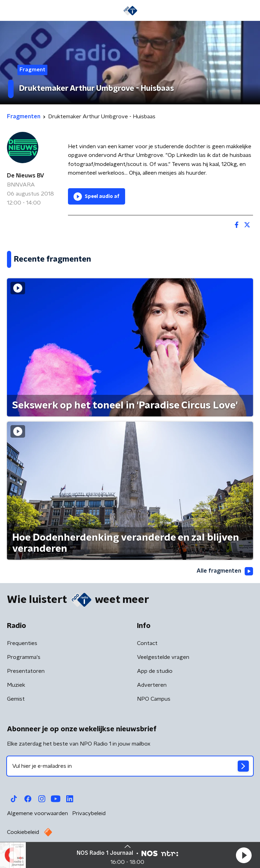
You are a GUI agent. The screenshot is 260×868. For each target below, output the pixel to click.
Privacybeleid (89, 813)
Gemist (16, 699)
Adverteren (152, 685)
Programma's (24, 657)
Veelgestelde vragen (163, 657)
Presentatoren (26, 671)
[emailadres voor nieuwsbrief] (130, 766)
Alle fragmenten (225, 571)
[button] (244, 855)
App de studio (155, 671)
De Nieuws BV (26, 176)
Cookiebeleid (23, 832)
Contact (147, 643)
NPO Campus (154, 699)
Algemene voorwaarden (37, 813)
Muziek (16, 685)
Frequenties (22, 643)
